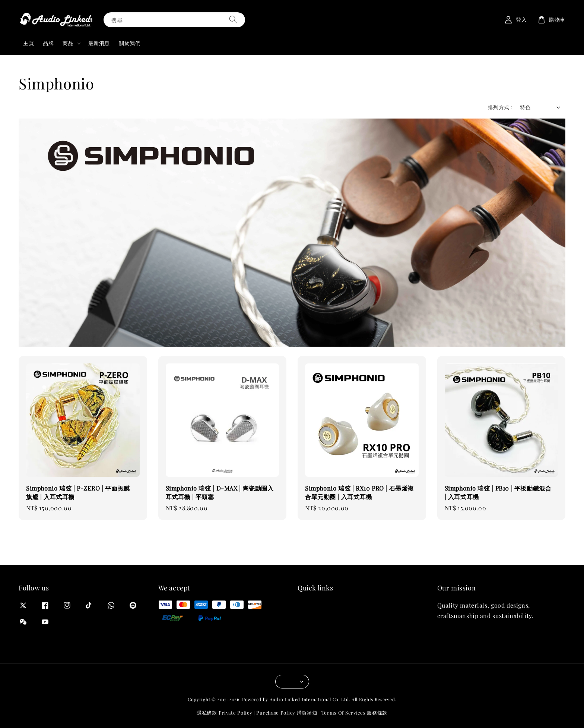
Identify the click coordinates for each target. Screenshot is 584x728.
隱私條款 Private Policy (224, 713)
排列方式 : (500, 107)
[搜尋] (233, 20)
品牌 (48, 43)
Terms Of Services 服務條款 (354, 713)
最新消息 (99, 43)
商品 (68, 43)
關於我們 (130, 43)
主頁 (28, 43)
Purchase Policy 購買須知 (287, 713)
